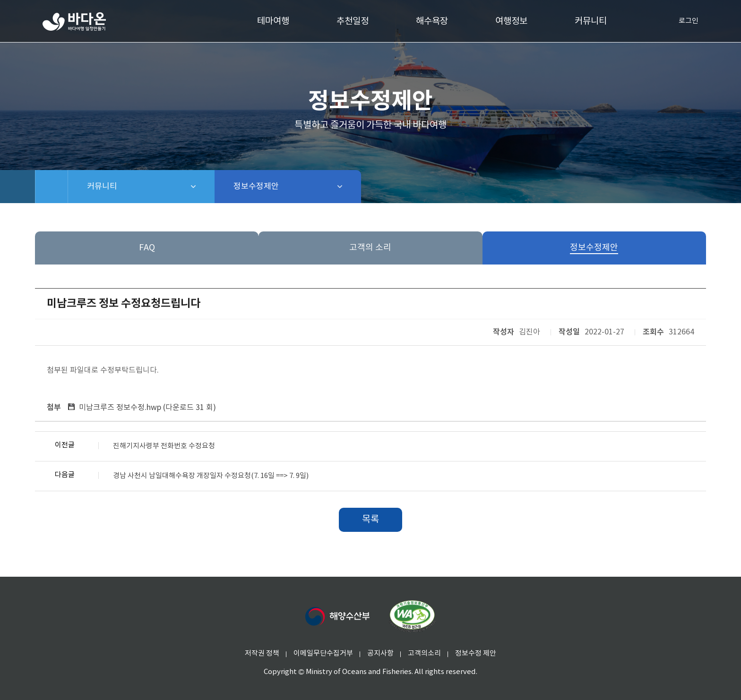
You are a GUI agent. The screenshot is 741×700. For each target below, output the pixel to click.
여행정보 (511, 21)
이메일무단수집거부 (323, 653)
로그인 (681, 21)
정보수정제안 (281, 187)
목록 (370, 520)
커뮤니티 (591, 21)
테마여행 (273, 21)
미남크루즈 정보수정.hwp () (147, 408)
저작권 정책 (262, 653)
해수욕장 (432, 21)
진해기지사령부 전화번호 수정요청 (164, 446)
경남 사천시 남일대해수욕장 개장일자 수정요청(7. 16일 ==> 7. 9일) (211, 476)
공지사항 (380, 653)
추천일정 (353, 21)
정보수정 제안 (476, 653)
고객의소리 (424, 653)
